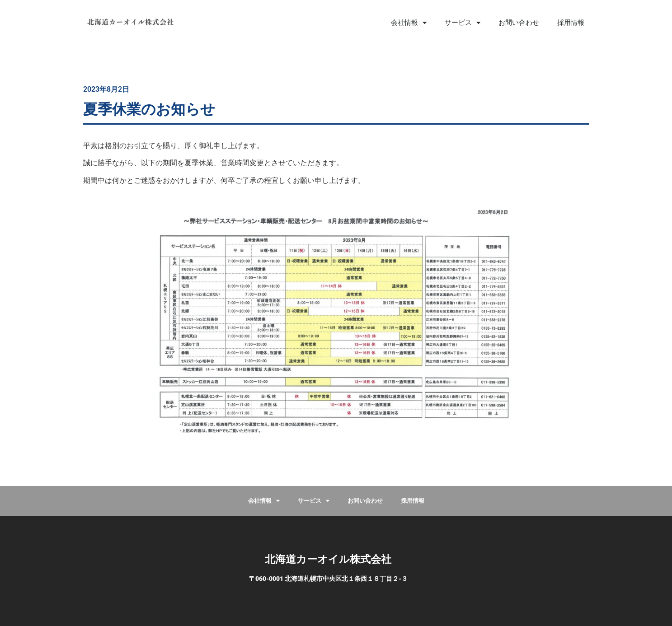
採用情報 (571, 23)
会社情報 (409, 23)
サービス (463, 23)
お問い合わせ (519, 23)
